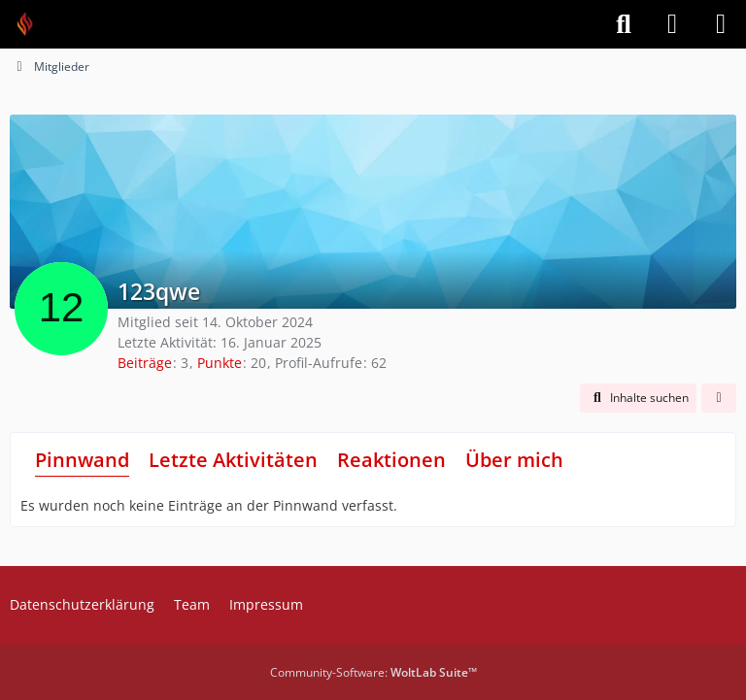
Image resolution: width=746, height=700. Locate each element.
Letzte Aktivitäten (233, 460)
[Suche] (624, 24)
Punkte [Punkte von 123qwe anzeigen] (220, 363)
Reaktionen (391, 460)
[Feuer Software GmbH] (32, 24)
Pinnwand (82, 460)
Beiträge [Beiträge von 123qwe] (145, 363)
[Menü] (721, 24)
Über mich (514, 460)
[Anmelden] (672, 24)
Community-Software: (373, 672)
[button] (638, 398)
